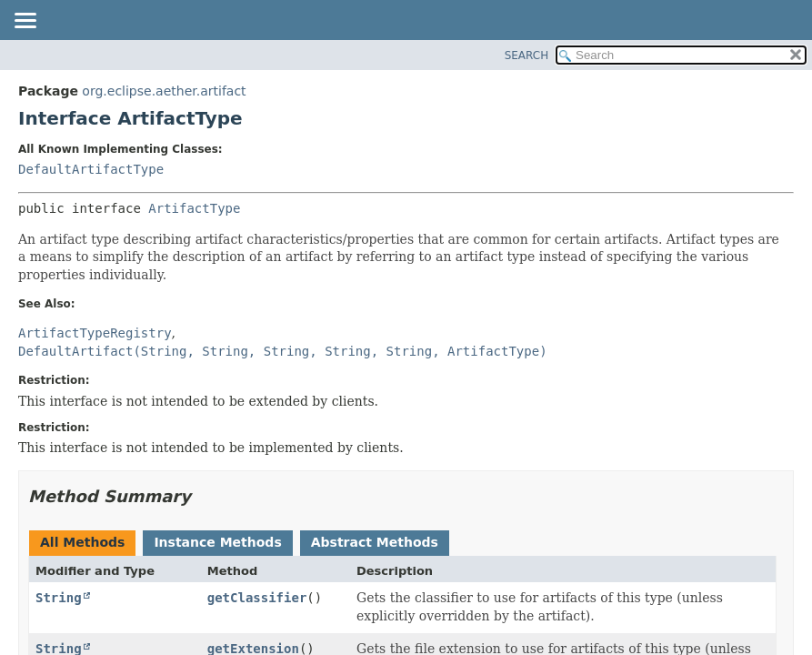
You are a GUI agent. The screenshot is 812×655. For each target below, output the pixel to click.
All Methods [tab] (82, 542)
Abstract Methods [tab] (375, 542)
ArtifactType (194, 208)
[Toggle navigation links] (25, 22)
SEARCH (527, 55)
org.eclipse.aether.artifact (164, 91)
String (59, 598)
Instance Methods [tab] (217, 542)
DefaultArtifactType (91, 169)
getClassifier (257, 598)
